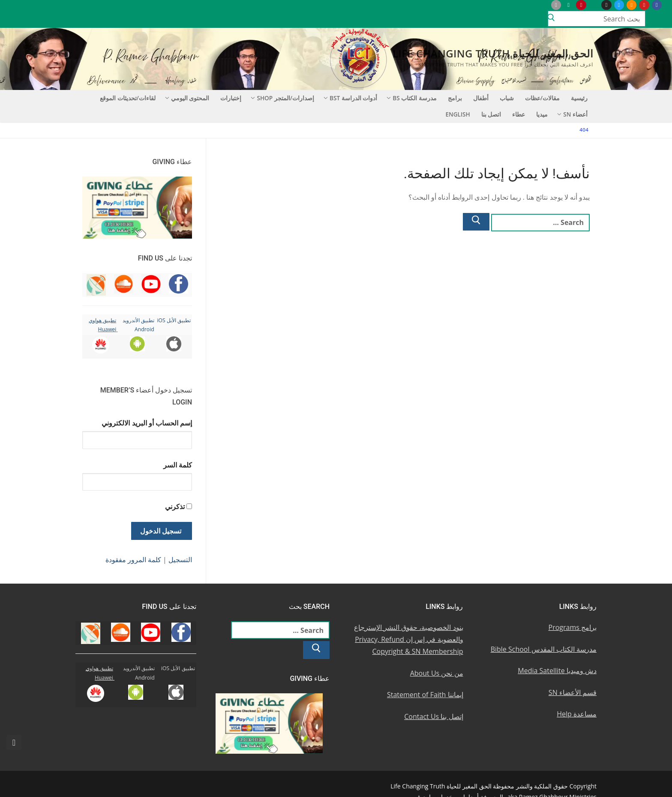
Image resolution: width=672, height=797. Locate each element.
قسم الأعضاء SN (573, 692)
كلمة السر (178, 465)
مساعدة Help (577, 714)
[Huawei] (543, 5)
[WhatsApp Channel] (594, 5)
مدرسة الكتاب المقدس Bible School (544, 649)
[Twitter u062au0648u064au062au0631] (619, 5)
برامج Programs (573, 627)
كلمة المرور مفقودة (133, 560)
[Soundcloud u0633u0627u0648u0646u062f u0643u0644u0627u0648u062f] (631, 5)
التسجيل (180, 560)
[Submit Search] (551, 19)
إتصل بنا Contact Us (433, 716)
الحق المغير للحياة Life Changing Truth (493, 53)
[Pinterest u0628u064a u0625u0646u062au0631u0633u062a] (581, 5)
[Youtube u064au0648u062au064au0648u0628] (644, 5)
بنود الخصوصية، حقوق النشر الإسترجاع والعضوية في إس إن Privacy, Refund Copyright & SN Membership (409, 639)
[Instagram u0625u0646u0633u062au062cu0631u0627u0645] (606, 5)
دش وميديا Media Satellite (557, 671)
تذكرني (175, 506)
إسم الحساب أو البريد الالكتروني (147, 423)
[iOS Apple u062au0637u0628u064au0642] (556, 5)
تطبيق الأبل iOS (174, 320)
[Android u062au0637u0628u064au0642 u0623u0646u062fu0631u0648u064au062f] (568, 5)
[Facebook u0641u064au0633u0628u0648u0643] (657, 5)
